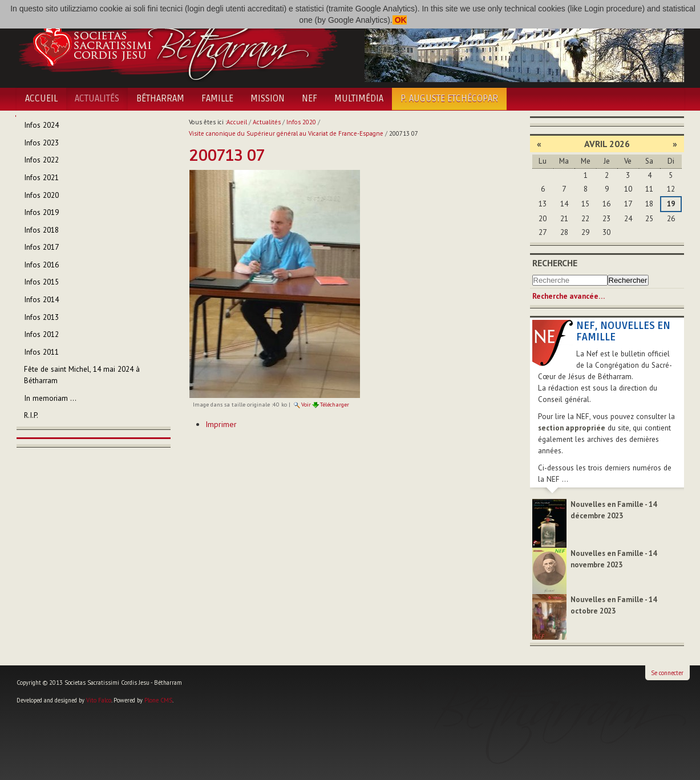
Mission (268, 99)
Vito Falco (99, 700)
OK (400, 20)
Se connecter (667, 673)
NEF (309, 99)
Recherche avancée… (569, 296)
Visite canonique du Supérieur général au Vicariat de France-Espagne (286, 133)
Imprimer (221, 424)
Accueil (41, 99)
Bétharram (160, 99)
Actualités (97, 99)
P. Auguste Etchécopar (449, 99)
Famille (217, 99)
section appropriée (572, 428)
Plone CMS (158, 700)
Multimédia (359, 99)
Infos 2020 (301, 122)
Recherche (555, 263)
